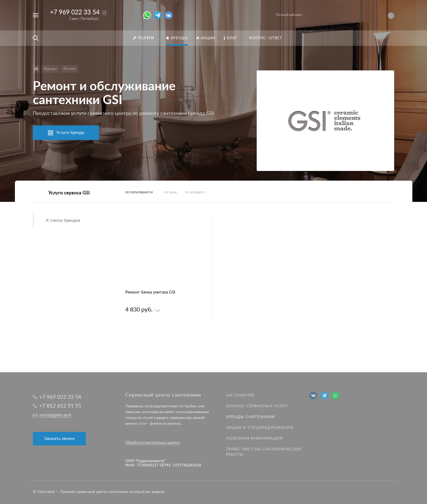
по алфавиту (195, 192)
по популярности (139, 192)
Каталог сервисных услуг (257, 406)
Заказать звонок (59, 439)
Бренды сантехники (250, 417)
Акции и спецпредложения (260, 428)
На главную (240, 395)
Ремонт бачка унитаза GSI (150, 292)
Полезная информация (254, 439)
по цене (171, 192)
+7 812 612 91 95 (60, 406)
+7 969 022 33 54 (75, 12)
